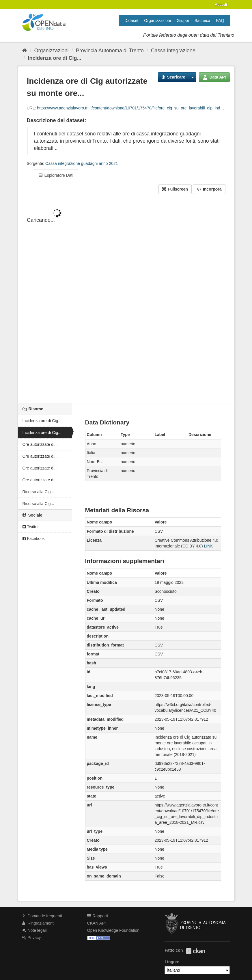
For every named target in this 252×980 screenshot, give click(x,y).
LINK (208, 546)
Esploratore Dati (56, 175)
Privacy (32, 938)
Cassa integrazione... (175, 51)
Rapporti (98, 916)
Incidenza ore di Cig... (55, 58)
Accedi (221, 4)
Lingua (171, 962)
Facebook (34, 539)
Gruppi (183, 21)
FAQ (220, 21)
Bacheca (202, 21)
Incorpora (209, 189)
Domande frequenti (42, 916)
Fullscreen (175, 189)
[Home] (25, 51)
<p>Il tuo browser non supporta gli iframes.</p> (126, 299)
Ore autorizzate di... (40, 444)
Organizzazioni (157, 21)
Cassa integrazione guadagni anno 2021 (82, 163)
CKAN (195, 951)
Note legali (34, 930)
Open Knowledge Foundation (113, 930)
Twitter (31, 527)
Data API (214, 77)
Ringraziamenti (38, 923)
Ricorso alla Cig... (38, 492)
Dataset (131, 21)
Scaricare (173, 77)
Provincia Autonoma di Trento (110, 51)
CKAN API (97, 923)
